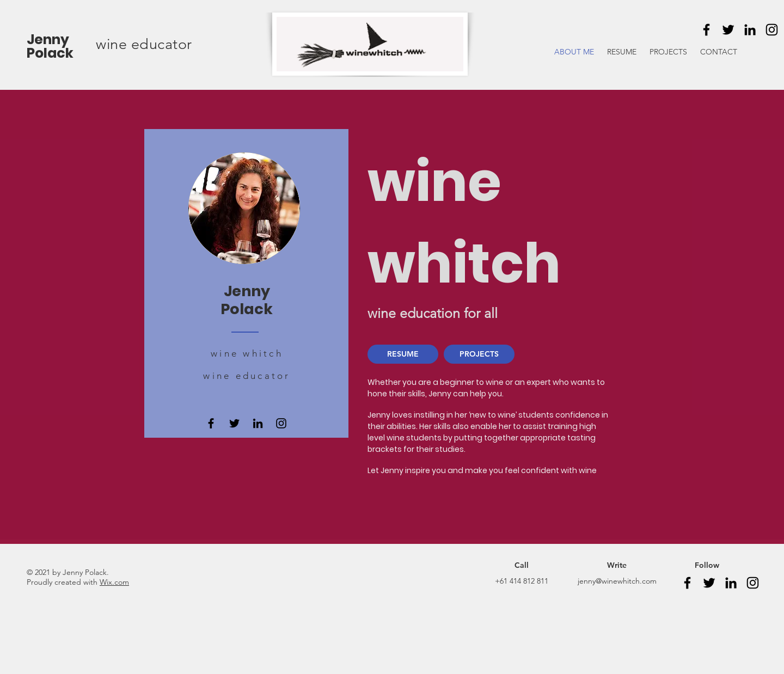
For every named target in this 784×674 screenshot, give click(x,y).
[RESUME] (403, 354)
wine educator (144, 44)
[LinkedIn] (750, 30)
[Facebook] (706, 30)
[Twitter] (728, 30)
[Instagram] (772, 30)
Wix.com (114, 582)
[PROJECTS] (479, 354)
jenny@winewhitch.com (617, 581)
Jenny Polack (50, 46)
